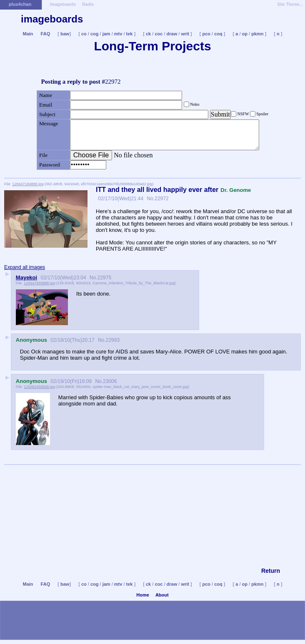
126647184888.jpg (28, 184)
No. (150, 199)
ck (148, 34)
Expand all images (25, 267)
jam (106, 34)
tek (130, 34)
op (245, 34)
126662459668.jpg (39, 387)
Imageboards (63, 4)
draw (172, 34)
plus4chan (20, 4)
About (162, 595)
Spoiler (262, 114)
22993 (113, 340)
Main (28, 34)
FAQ (46, 34)
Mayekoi (26, 277)
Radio (88, 4)
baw (65, 34)
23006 (110, 381)
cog (95, 34)
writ (185, 34)
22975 (104, 278)
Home (143, 595)
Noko (194, 104)
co (84, 34)
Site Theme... (290, 4)
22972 (161, 199)
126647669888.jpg (39, 283)
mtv (118, 34)
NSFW (243, 114)
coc (159, 34)
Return (271, 571)
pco (206, 34)
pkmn (257, 34)
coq (218, 34)
